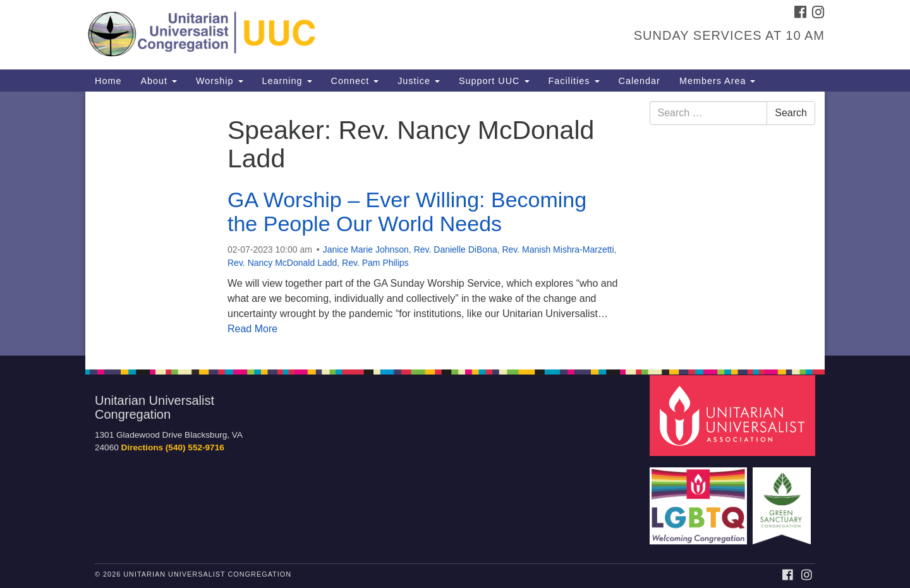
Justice (419, 81)
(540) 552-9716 (195, 447)
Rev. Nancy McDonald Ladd (282, 263)
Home (108, 81)
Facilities (574, 81)
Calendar (640, 81)
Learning (287, 81)
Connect (355, 81)
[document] (455, 224)
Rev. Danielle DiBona (456, 249)
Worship (220, 81)
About (159, 81)
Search (791, 113)
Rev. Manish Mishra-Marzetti (558, 249)
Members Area (718, 81)
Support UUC (494, 81)
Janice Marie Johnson (366, 249)
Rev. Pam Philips (375, 263)
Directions (142, 447)
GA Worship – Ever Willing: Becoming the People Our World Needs (407, 211)
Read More (252, 329)
